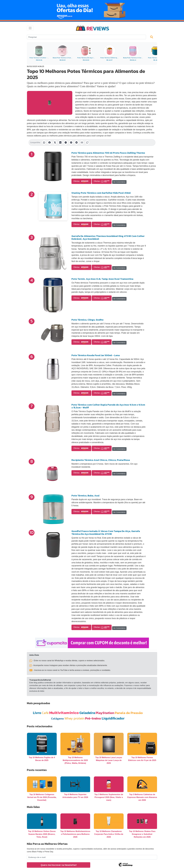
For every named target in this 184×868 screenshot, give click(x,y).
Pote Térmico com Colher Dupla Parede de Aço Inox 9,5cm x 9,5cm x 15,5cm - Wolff (108, 406)
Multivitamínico (64, 713)
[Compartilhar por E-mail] (82, 142)
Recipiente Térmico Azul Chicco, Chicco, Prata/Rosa (101, 460)
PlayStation (105, 713)
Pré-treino (93, 718)
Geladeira (87, 713)
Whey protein (74, 718)
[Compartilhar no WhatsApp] (44, 142)
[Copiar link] (87, 142)
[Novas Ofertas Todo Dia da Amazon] (92, 10)
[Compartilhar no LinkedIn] (60, 142)
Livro (37, 713)
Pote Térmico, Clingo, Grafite (87, 320)
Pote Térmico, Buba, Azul (85, 496)
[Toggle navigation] (30, 28)
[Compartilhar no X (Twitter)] (55, 142)
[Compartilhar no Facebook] (50, 142)
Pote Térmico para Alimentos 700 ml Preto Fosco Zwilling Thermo (108, 153)
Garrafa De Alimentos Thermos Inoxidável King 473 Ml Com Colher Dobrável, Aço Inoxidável (108, 237)
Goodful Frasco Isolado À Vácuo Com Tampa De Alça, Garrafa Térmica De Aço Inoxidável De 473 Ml (106, 533)
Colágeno (57, 719)
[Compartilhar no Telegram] (66, 142)
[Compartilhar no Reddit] (77, 142)
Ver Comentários (119, 182)
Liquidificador (113, 718)
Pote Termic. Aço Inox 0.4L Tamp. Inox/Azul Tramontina (102, 279)
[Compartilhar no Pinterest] (71, 142)
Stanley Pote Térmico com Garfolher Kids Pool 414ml (101, 193)
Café (45, 713)
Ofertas (81, 181)
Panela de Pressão (129, 713)
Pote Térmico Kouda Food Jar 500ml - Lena (96, 355)
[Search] (86, 37)
